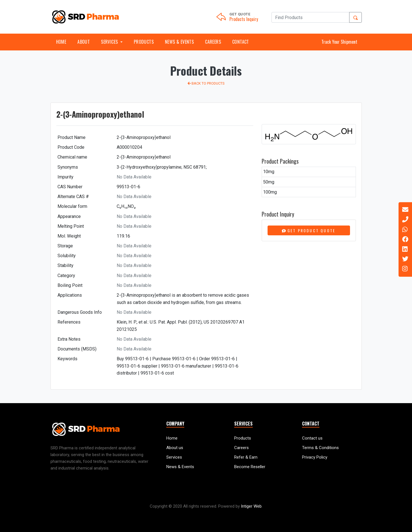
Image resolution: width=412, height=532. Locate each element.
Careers (213, 42)
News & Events (179, 42)
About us (175, 448)
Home (61, 42)
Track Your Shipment (339, 42)
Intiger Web (251, 506)
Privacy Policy (315, 457)
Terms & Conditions (320, 448)
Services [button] (110, 42)
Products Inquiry (244, 19)
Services (174, 457)
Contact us (312, 438)
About (84, 42)
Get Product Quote (309, 230)
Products (144, 42)
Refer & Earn (246, 457)
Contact (241, 42)
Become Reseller (250, 467)
